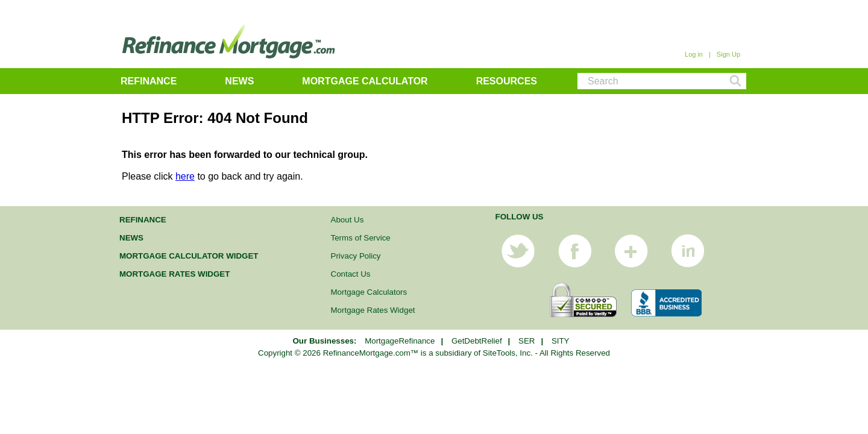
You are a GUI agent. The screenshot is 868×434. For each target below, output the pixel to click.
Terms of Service (361, 238)
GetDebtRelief (477, 341)
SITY (561, 341)
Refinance (149, 81)
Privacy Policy (356, 256)
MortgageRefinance (400, 341)
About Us (348, 220)
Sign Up (728, 54)
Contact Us (351, 274)
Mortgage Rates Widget (175, 274)
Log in (694, 54)
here (185, 176)
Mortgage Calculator (365, 81)
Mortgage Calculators (369, 292)
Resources (507, 81)
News (239, 81)
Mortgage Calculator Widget (189, 256)
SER (527, 341)
